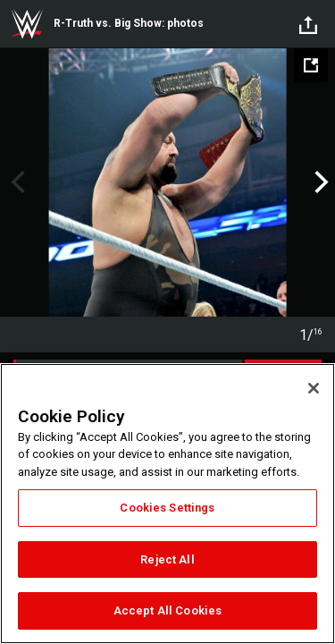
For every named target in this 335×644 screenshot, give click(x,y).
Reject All (167, 559)
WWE (27, 24)
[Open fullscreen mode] (311, 65)
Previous (16, 182)
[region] (167, 504)
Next (319, 182)
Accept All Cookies (167, 610)
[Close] (314, 388)
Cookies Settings (167, 508)
